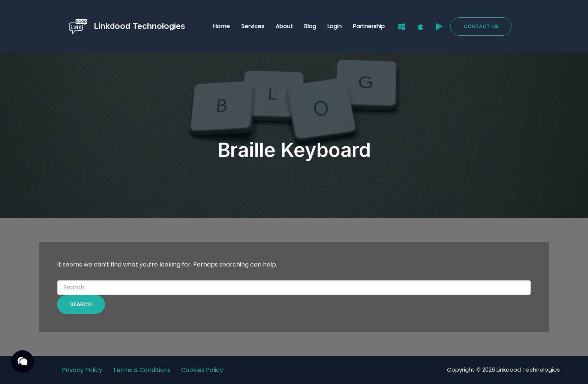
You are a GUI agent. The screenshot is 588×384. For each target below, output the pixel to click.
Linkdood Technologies (139, 26)
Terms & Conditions (142, 370)
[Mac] (420, 27)
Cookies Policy (202, 370)
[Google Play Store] (439, 27)
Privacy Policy (82, 370)
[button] (481, 26)
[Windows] (402, 27)
